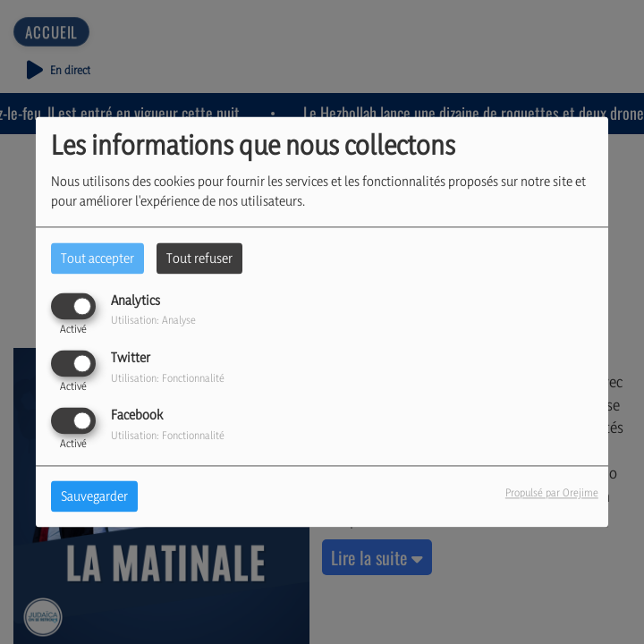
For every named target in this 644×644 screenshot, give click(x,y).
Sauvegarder (94, 497)
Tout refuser (199, 258)
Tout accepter (97, 258)
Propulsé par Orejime (552, 493)
